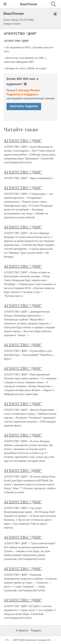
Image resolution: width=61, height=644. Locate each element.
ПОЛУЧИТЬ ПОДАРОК (24, 106)
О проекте (22, 631)
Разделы (36, 631)
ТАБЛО (9, 640)
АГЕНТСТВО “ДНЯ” (23, 141)
